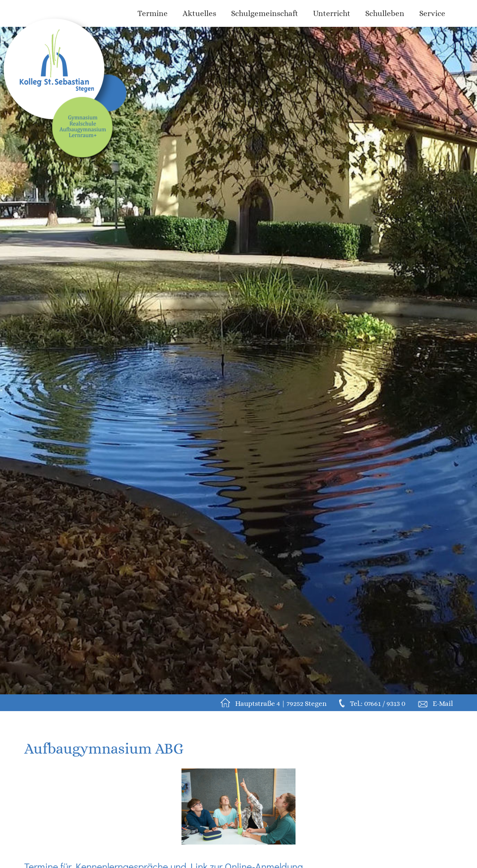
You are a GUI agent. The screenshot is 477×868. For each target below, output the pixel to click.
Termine (153, 13)
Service (432, 13)
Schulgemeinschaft (265, 13)
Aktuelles (199, 13)
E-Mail (443, 703)
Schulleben (385, 13)
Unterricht (332, 13)
